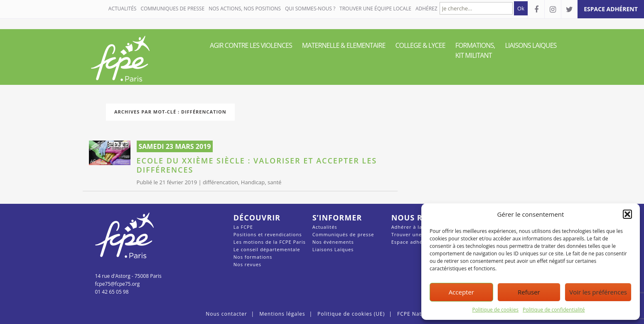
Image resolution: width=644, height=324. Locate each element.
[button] (627, 214)
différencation (220, 182)
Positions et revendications (268, 234)
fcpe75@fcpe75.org (118, 284)
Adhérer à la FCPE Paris (421, 227)
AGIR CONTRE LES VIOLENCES (251, 45)
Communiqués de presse (343, 234)
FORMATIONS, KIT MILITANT (475, 50)
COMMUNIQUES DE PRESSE (172, 9)
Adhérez (426, 9)
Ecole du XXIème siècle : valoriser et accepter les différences (257, 165)
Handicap (253, 182)
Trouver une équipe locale (375, 9)
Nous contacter (226, 314)
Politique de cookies (496, 310)
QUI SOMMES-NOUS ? (310, 9)
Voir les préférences (598, 292)
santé (274, 182)
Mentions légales (282, 314)
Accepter (461, 292)
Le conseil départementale (267, 249)
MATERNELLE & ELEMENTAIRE (344, 45)
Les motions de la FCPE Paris (270, 242)
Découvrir (257, 218)
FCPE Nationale (418, 314)
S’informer (337, 218)
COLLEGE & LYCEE (420, 45)
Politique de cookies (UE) (351, 314)
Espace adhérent (412, 242)
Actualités (123, 9)
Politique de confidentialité (554, 310)
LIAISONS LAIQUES (531, 45)
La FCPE (243, 227)
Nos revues (247, 264)
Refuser (529, 292)
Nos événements (333, 242)
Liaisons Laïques (333, 249)
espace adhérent (611, 9)
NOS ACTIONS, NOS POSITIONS (245, 9)
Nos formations (253, 257)
